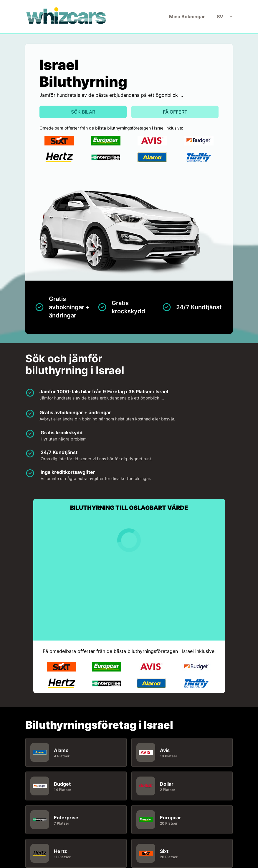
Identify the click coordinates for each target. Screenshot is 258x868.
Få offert (175, 112)
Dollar (167, 784)
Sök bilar (83, 112)
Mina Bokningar (187, 17)
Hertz (60, 851)
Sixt (164, 851)
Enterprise (66, 818)
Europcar (171, 818)
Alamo (61, 750)
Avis (165, 750)
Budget (62, 784)
